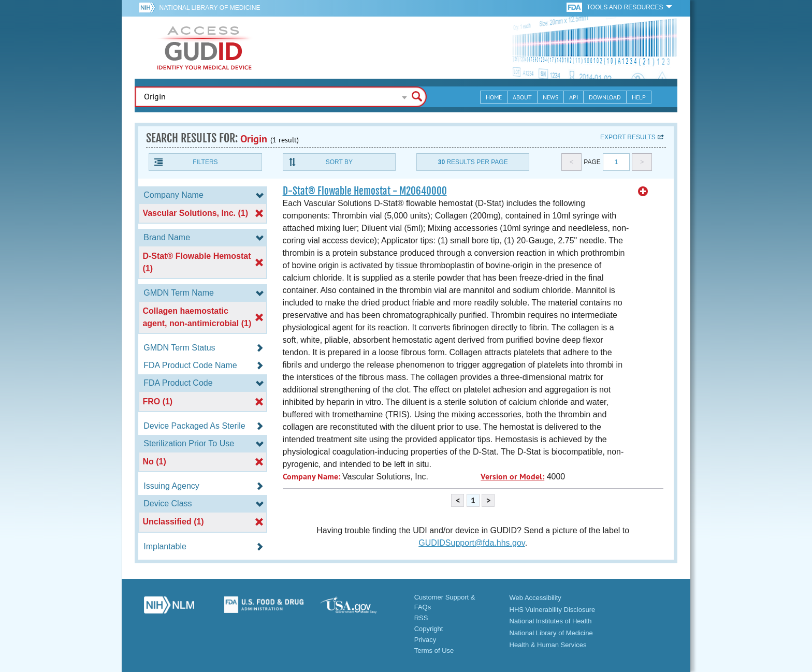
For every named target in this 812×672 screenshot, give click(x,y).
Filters (205, 162)
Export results (628, 137)
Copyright (429, 629)
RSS (421, 618)
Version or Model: (512, 477)
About (522, 97)
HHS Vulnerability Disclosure (553, 610)
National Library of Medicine (209, 8)
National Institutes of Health (551, 621)
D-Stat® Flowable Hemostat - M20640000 (365, 191)
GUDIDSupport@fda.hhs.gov (472, 543)
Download (605, 97)
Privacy (425, 640)
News (550, 97)
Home (494, 97)
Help (639, 97)
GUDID (205, 48)
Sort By (339, 162)
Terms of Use (434, 651)
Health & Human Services (548, 645)
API (574, 97)
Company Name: (311, 477)
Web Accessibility (535, 598)
